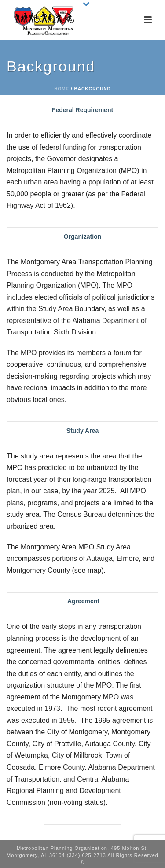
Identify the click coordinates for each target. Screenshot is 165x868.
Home (62, 89)
